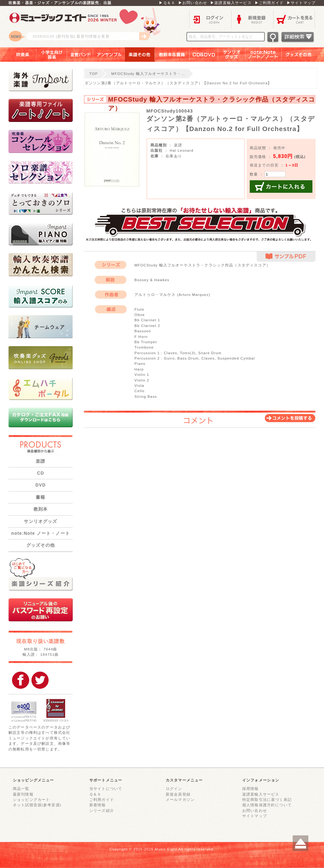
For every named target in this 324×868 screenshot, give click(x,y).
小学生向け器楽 (52, 55)
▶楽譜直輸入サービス (231, 3)
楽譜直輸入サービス (261, 794)
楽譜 (40, 461)
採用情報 (251, 789)
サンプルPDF (286, 257)
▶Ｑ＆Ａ (167, 3)
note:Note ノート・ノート (41, 533)
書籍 (40, 497)
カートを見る (294, 19)
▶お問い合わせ (193, 3)
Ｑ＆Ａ (95, 794)
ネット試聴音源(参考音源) (37, 805)
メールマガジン (180, 800)
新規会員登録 (178, 794)
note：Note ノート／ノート (264, 55)
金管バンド (80, 55)
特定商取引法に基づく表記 (267, 800)
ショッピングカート (31, 800)
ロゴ (87, 27)
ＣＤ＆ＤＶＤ (204, 55)
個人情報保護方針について (267, 805)
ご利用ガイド (102, 800)
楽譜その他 (140, 55)
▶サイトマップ (301, 3)
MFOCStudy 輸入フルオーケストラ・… (148, 74)
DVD (41, 485)
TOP (94, 74)
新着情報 (98, 805)
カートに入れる (281, 187)
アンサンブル (109, 55)
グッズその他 (303, 55)
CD (41, 473)
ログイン (210, 19)
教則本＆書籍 (172, 55)
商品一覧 (21, 789)
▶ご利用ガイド (269, 3)
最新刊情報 (23, 794)
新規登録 (252, 19)
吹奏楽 (18, 55)
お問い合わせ (255, 810)
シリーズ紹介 (102, 810)
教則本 (41, 509)
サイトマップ (255, 816)
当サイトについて (106, 789)
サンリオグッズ (232, 55)
